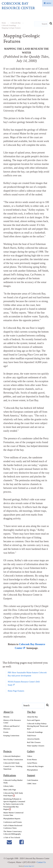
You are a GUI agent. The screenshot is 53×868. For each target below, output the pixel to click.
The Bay (31, 712)
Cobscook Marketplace (12, 756)
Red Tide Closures (34, 742)
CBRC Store (32, 784)
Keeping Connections (11, 736)
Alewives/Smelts (33, 739)
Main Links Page (10, 790)
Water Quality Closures (36, 746)
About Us (8, 712)
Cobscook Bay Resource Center (18, 6)
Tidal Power (31, 736)
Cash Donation (33, 780)
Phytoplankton (32, 770)
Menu (49, 3)
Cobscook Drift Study (11, 763)
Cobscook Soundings (35, 732)
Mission (6, 717)
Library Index (8, 786)
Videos (30, 756)
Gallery (31, 751)
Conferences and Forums (13, 822)
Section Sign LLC (29, 866)
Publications (10, 775)
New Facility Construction (13, 760)
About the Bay (32, 717)
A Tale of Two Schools (12, 837)
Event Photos (32, 760)
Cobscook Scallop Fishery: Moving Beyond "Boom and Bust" (37, 726)
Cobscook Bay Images (35, 766)
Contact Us (41, 862)
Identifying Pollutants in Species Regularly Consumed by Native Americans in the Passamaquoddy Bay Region (14, 804)
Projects (7, 751)
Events (6, 732)
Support (31, 775)
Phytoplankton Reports (12, 819)
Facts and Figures (33, 720)
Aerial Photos (32, 763)
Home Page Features (16, 691)
